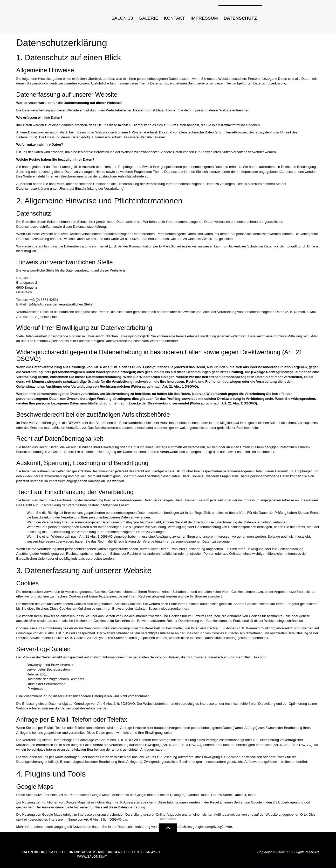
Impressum (204, 18)
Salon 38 (122, 18)
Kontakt (174, 18)
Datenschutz (240, 18)
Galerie (148, 18)
